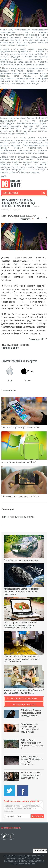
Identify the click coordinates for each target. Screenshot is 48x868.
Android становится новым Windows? (19, 462)
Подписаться (38, 816)
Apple (3, 35)
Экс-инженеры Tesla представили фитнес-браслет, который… (31, 775)
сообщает (5, 40)
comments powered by (18, 517)
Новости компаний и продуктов (19, 361)
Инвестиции (7, 348)
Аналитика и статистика (18, 345)
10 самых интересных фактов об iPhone (20, 428)
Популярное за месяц (24, 704)
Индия (16, 348)
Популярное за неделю (24, 699)
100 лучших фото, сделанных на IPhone (20, 497)
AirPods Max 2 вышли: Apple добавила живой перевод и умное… (31, 713)
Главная (16, 210)
